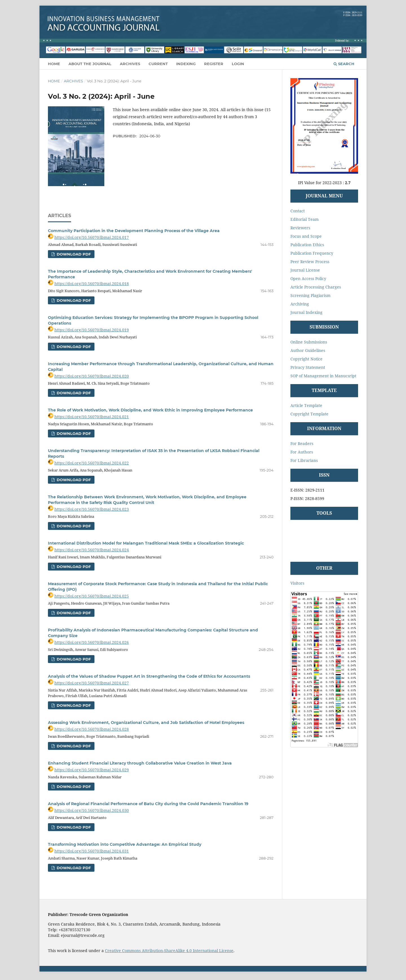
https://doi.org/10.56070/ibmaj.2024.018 (92, 284)
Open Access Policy (308, 278)
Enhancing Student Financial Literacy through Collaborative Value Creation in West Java (140, 763)
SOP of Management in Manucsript (323, 376)
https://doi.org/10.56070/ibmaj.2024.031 (92, 851)
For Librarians (304, 460)
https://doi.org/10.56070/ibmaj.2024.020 (92, 376)
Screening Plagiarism (310, 295)
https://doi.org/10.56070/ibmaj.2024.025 (92, 596)
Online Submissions (309, 342)
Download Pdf (73, 254)
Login (238, 64)
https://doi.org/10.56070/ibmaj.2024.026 (92, 642)
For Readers (302, 443)
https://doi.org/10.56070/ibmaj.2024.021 (92, 417)
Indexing (186, 64)
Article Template (306, 405)
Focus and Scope (306, 236)
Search (344, 64)
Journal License (305, 270)
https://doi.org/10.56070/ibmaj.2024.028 (92, 729)
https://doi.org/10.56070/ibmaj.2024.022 (92, 463)
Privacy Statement (308, 367)
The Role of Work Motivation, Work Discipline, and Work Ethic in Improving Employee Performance (150, 410)
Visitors (297, 583)
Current (158, 64)
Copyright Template (309, 414)
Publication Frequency (312, 253)
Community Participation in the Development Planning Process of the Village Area (134, 231)
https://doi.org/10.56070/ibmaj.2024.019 (92, 330)
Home (54, 64)
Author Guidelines (308, 350)
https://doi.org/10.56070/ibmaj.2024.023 (92, 509)
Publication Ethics (307, 245)
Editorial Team (304, 219)
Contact (298, 211)
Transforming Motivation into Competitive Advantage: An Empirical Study (125, 844)
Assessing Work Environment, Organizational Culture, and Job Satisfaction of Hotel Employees (146, 723)
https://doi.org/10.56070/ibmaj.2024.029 (92, 770)
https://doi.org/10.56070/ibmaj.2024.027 (92, 683)
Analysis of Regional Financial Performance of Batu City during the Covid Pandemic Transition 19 (148, 804)
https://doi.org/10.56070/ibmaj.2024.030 (92, 810)
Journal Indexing (306, 312)
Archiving (300, 304)
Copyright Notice (306, 359)
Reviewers (300, 228)
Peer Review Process (310, 262)
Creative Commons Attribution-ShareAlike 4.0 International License (169, 951)
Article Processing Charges (316, 287)
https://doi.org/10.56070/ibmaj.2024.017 (92, 237)
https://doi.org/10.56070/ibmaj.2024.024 (92, 550)
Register (214, 64)
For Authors (302, 452)
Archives (130, 64)
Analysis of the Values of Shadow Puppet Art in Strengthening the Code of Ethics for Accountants (149, 676)
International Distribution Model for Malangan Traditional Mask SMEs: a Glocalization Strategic (146, 543)
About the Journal (90, 64)
